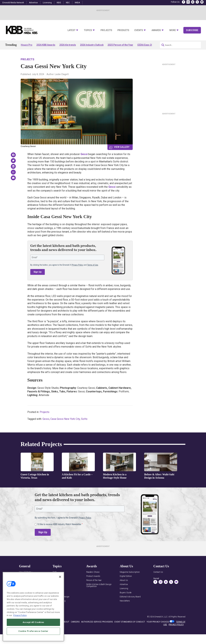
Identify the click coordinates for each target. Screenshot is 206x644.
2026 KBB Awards (46, 45)
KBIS (59, 3)
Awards (156, 30)
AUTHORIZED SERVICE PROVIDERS (97, 622)
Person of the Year (94, 580)
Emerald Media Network (13, 3)
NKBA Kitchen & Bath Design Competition (99, 585)
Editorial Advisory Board (130, 597)
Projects (106, 30)
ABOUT (66, 622)
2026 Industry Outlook (92, 45)
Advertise (33, 3)
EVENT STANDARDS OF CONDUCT (130, 622)
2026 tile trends (68, 45)
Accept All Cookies (33, 622)
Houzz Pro (27, 45)
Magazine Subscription (130, 572)
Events (139, 30)
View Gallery (122, 147)
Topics (88, 30)
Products (123, 30)
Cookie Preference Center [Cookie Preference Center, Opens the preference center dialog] (33, 631)
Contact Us (158, 572)
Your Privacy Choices (158, 622)
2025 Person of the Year (120, 45)
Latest (72, 30)
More (173, 30)
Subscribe (192, 30)
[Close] (60, 577)
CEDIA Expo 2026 (146, 45)
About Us (124, 580)
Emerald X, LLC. (161, 617)
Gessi (84, 154)
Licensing (47, 3)
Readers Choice (93, 572)
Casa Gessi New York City (65, 419)
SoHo (84, 419)
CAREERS (75, 622)
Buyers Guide (126, 593)
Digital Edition (126, 576)
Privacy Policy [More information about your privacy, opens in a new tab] (20, 615)
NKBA (77, 3)
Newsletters (125, 601)
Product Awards (93, 576)
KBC (68, 3)
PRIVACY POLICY (176, 625)
